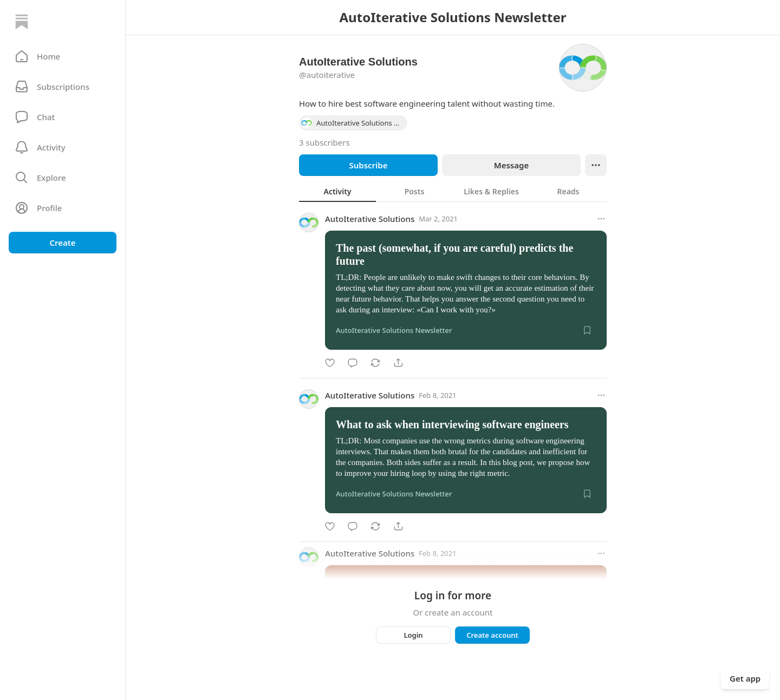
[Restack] (375, 363)
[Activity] (63, 147)
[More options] (601, 219)
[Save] (587, 330)
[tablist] (453, 191)
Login (413, 635)
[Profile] (63, 208)
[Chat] (63, 117)
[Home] (22, 22)
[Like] (330, 363)
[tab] (337, 191)
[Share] (398, 363)
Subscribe (368, 165)
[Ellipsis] (596, 165)
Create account (492, 635)
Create (62, 243)
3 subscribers (324, 142)
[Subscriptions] (63, 87)
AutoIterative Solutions (370, 219)
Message (511, 165)
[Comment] (353, 363)
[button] (63, 56)
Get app (745, 678)
